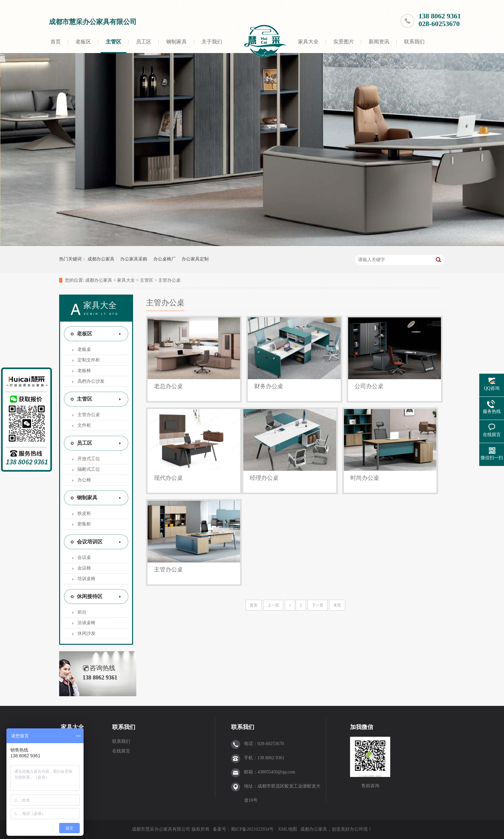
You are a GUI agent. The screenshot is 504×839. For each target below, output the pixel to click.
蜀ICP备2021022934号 (252, 829)
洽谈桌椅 (86, 623)
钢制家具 (176, 42)
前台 (82, 612)
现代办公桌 (168, 478)
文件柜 (84, 425)
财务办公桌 (269, 386)
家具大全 (308, 42)
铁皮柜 (84, 513)
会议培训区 (90, 542)
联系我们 (414, 42)
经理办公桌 (264, 478)
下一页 (318, 605)
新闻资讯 (379, 42)
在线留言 (121, 751)
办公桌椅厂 (165, 259)
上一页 (273, 605)
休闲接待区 (90, 596)
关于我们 (212, 42)
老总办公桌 (168, 386)
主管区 (113, 42)
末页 (337, 605)
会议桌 (84, 557)
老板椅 (84, 371)
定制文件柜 (89, 360)
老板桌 (84, 349)
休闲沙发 (86, 633)
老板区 (83, 42)
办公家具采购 (134, 259)
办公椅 (84, 480)
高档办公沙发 (91, 381)
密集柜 (84, 524)
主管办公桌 (169, 280)
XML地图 (288, 829)
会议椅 (84, 568)
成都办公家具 (101, 259)
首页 (56, 42)
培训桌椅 (86, 579)
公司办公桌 (369, 386)
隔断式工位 (89, 469)
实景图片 (344, 42)
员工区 (144, 42)
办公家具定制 (195, 259)
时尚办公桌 (365, 478)
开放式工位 (89, 459)
